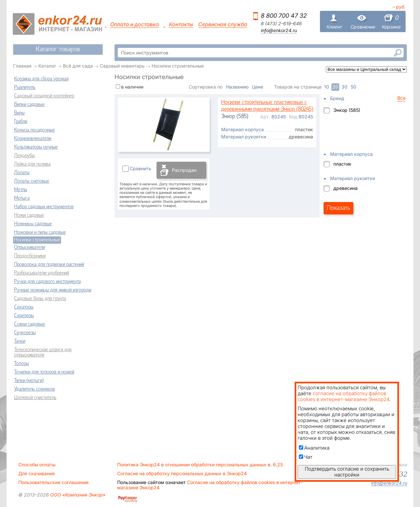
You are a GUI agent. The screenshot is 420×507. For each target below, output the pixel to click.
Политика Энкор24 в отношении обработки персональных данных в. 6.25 (200, 465)
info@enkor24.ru (279, 30)
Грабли (21, 122)
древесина (346, 188)
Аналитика (314, 448)
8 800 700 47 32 (284, 16)
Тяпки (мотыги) (29, 381)
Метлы (21, 190)
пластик (342, 164)
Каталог (47, 66)
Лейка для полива (32, 164)
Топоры (21, 364)
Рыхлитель (25, 88)
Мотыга (22, 198)
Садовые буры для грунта (40, 299)
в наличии (132, 87)
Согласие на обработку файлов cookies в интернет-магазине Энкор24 (210, 485)
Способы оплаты (37, 465)
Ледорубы (24, 156)
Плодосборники (30, 256)
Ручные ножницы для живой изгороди (53, 290)
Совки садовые (30, 324)
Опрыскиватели (30, 248)
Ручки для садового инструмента (47, 282)
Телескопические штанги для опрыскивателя (43, 353)
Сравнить (140, 168)
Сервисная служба (223, 24)
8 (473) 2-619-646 (281, 24)
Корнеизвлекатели (33, 139)
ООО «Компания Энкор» (77, 495)
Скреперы (24, 316)
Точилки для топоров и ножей (44, 372)
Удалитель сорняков (34, 389)
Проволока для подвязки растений (49, 265)
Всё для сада (78, 66)
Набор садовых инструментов (44, 207)
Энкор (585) (347, 110)
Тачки (20, 341)
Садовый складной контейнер (44, 96)
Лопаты (22, 173)
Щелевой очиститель (35, 398)
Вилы (19, 113)
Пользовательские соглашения (53, 482)
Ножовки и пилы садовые (40, 233)
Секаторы (24, 307)
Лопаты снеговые (32, 181)
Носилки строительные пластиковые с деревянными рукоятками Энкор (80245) (267, 106)
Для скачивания (37, 474)
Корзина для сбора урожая (41, 79)
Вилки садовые (29, 105)
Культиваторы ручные (36, 147)
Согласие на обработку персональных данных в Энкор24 (182, 474)
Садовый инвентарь (122, 66)
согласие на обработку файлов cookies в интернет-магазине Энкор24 (343, 396)
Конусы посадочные (34, 130)
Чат (306, 457)
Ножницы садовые (33, 224)
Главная (22, 66)
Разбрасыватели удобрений (42, 273)
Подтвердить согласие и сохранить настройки (347, 472)
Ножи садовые (29, 215)
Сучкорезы (25, 333)
